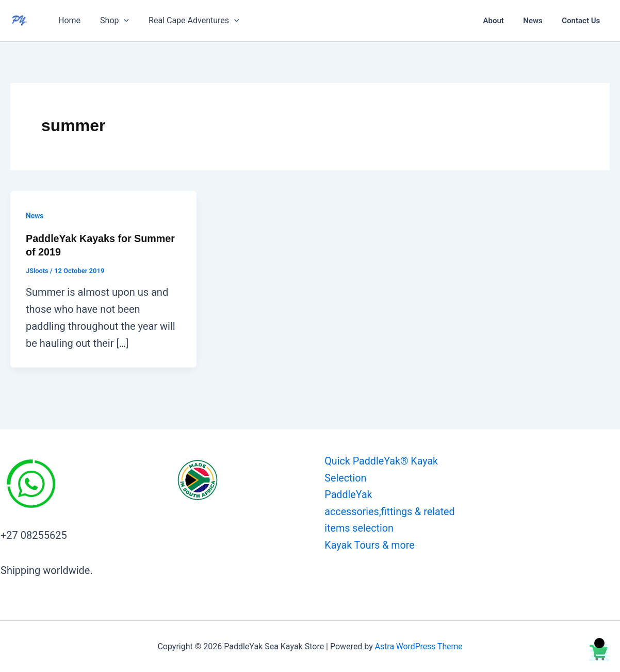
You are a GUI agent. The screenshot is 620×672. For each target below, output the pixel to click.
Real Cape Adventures (186, 21)
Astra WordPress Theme (418, 646)
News (539, 21)
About (503, 21)
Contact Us (583, 21)
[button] (119, 21)
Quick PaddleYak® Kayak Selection (380, 469)
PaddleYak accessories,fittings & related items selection (389, 512)
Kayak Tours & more (369, 546)
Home (68, 20)
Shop (110, 21)
